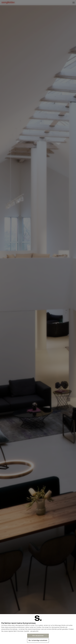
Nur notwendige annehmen (38, 641)
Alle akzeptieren (38, 636)
